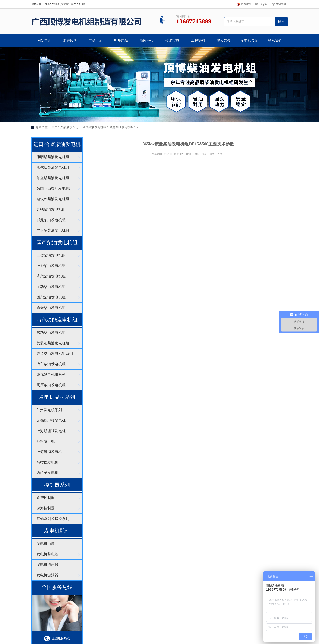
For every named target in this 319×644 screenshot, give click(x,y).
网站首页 (44, 40)
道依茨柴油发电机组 (53, 199)
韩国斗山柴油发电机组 (55, 189)
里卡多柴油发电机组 (53, 230)
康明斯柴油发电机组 (53, 157)
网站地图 (281, 4)
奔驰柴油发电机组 (51, 209)
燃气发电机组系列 (51, 375)
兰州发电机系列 (49, 410)
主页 (54, 127)
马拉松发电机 (47, 462)
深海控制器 (46, 508)
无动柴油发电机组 (51, 287)
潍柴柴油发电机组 (51, 297)
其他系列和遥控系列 (53, 519)
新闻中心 (147, 40)
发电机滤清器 (47, 575)
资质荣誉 (224, 40)
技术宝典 (172, 40)
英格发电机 (46, 441)
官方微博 (246, 4)
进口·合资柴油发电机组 (91, 127)
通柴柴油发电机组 (51, 308)
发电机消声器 (47, 565)
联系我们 (275, 40)
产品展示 (95, 40)
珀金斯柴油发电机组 (53, 178)
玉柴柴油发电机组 (51, 255)
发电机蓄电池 (47, 554)
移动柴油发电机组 (51, 333)
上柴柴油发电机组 (51, 266)
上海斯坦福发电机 (51, 431)
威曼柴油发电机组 (121, 127)
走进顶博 (70, 40)
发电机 (57, 4)
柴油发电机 (67, 4)
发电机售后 (249, 40)
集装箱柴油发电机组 (53, 343)
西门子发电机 (47, 473)
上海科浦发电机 (49, 452)
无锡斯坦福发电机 (51, 420)
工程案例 (198, 40)
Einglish (264, 4)
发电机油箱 (46, 544)
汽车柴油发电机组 (51, 364)
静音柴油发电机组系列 (55, 354)
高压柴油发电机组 (51, 385)
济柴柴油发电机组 (51, 276)
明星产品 (121, 40)
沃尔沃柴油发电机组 (53, 168)
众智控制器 (46, 498)
